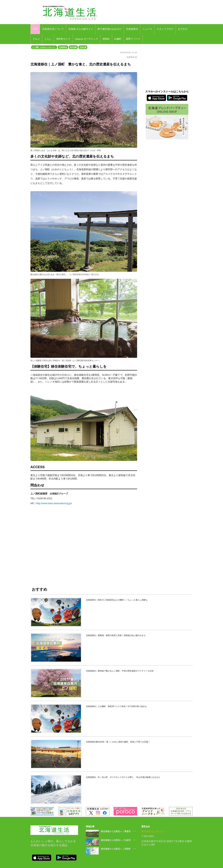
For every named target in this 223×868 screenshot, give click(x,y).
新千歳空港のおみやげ (110, 29)
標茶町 (106, 39)
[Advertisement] (84, 548)
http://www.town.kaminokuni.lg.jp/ (54, 503)
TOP (35, 29)
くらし (48, 39)
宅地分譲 (83, 47)
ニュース (147, 29)
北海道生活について (53, 29)
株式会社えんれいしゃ (153, 831)
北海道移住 (132, 29)
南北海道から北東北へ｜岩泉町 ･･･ (119, 849)
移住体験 (73, 47)
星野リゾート (133, 39)
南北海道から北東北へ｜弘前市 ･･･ (119, 840)
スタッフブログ (165, 29)
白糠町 (118, 39)
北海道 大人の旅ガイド (81, 29)
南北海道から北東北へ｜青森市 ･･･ (119, 831)
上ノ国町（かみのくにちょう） (44, 47)
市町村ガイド (63, 39)
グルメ (36, 39)
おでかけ (183, 29)
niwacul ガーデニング (87, 39)
